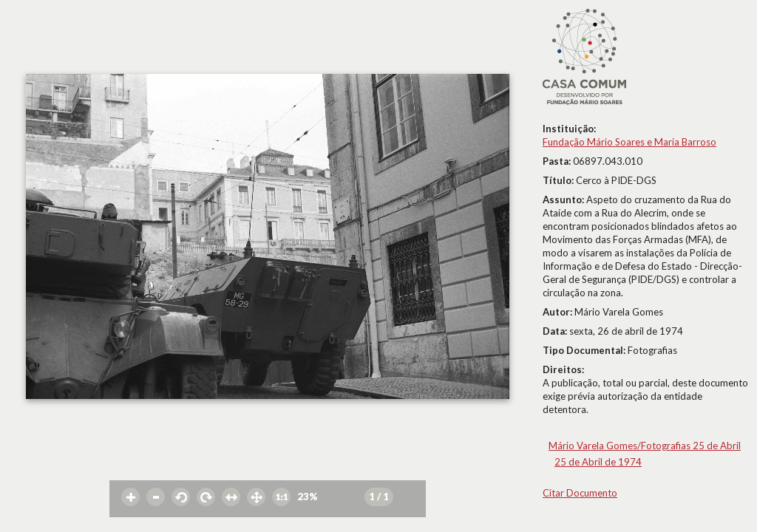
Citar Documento (580, 493)
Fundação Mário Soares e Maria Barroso (629, 142)
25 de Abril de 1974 (598, 462)
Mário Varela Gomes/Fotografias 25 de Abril (645, 446)
